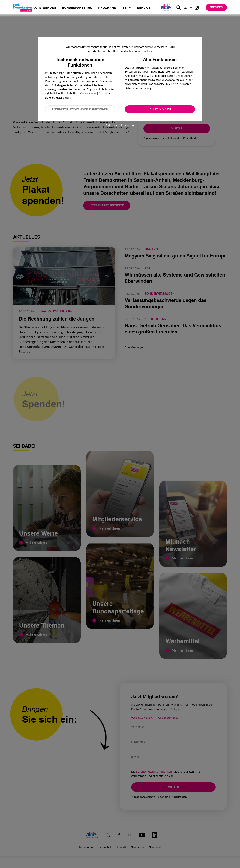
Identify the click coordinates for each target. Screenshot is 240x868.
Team (127, 8)
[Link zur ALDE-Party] (165, 7)
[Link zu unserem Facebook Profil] (191, 7)
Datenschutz (113, 125)
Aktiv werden (44, 8)
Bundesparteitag (77, 8)
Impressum (128, 125)
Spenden (216, 7)
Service (144, 8)
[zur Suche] (178, 7)
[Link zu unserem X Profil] (185, 7)
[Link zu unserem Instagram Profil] (197, 8)
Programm (107, 8)
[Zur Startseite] (22, 7)
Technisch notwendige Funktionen (80, 109)
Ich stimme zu (160, 109)
